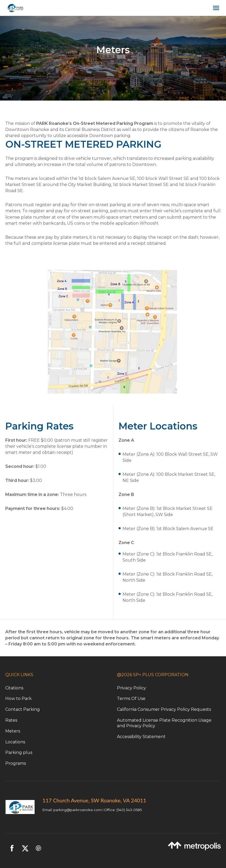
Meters (13, 731)
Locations (15, 742)
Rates (11, 720)
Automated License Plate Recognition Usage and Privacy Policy (164, 723)
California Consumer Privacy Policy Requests (164, 709)
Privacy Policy (131, 688)
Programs (16, 763)
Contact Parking (23, 709)
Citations (14, 688)
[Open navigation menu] (215, 8)
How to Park (18, 699)
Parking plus (19, 752)
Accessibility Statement (141, 737)
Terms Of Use (131, 699)
